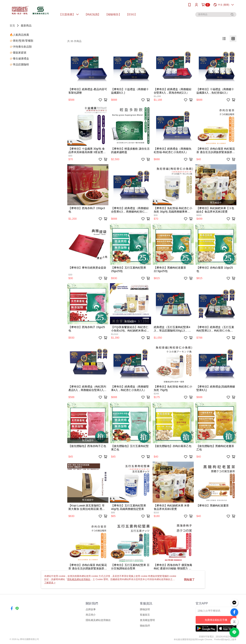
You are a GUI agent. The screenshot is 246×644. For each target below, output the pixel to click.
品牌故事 (91, 609)
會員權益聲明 (147, 620)
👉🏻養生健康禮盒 (19, 59)
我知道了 (189, 580)
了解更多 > (50, 583)
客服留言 (145, 615)
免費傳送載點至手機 (216, 620)
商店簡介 (91, 615)
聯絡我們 (145, 626)
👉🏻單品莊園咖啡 (19, 64)
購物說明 (145, 609)
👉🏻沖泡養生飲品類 (21, 47)
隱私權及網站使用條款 (98, 620)
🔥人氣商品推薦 (19, 35)
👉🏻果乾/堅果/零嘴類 (21, 41)
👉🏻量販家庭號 (18, 53)
